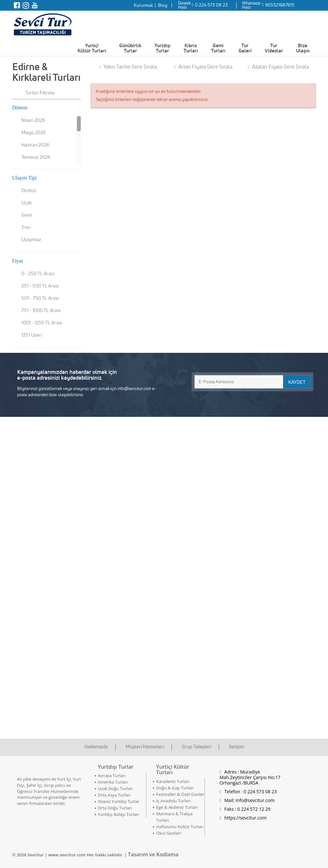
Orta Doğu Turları (115, 808)
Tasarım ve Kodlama (153, 854)
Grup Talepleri (197, 747)
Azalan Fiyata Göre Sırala (278, 67)
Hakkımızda (96, 747)
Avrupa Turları (112, 776)
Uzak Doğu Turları (115, 788)
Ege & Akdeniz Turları (177, 807)
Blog (163, 5)
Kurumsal (143, 5)
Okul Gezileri (169, 833)
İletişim (237, 747)
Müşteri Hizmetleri (145, 747)
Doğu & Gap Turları (175, 788)
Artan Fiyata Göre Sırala (203, 67)
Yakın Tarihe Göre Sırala (128, 67)
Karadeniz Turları (173, 781)
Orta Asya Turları (114, 795)
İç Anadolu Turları (173, 801)
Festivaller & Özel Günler (180, 794)
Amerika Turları (113, 782)
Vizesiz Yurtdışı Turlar (119, 801)
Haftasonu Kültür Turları (180, 827)
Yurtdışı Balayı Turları (119, 814)
